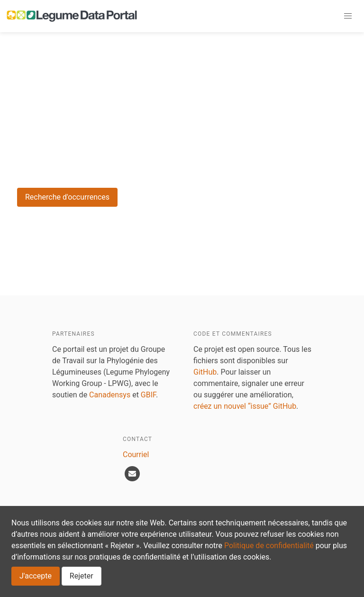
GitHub (205, 372)
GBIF (148, 395)
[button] (348, 16)
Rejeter (82, 576)
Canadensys (110, 395)
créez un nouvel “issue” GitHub (245, 406)
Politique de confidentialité (269, 546)
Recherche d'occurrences (67, 197)
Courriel (136, 455)
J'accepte (36, 576)
